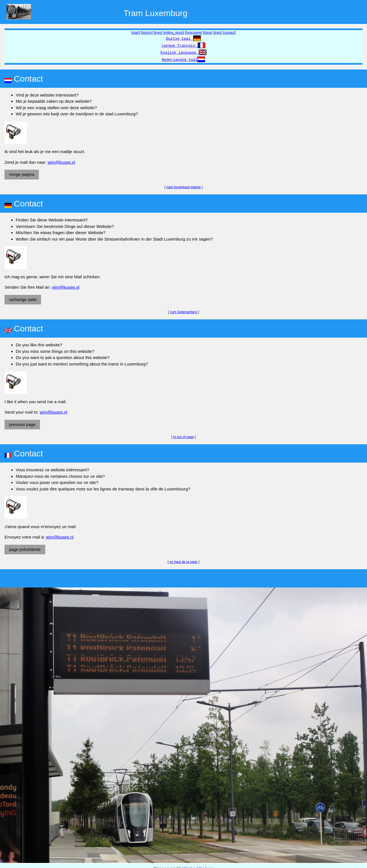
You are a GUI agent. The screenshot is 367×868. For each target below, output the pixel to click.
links (218, 33)
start (136, 33)
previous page (22, 424)
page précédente (25, 549)
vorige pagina (22, 174)
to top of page (183, 437)
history (147, 33)
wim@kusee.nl (61, 162)
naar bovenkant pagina (183, 187)
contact (229, 33)
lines (158, 33)
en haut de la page (183, 562)
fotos (208, 33)
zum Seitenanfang (183, 312)
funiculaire (194, 33)
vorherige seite (23, 300)
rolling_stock (174, 33)
